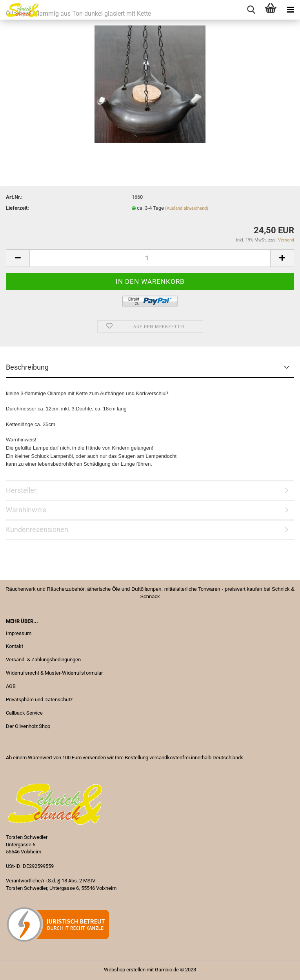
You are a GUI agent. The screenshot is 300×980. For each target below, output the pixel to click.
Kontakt (15, 646)
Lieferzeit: (17, 208)
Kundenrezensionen (37, 529)
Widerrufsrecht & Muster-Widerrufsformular (54, 673)
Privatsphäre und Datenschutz (39, 700)
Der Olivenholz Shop (28, 726)
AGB (11, 686)
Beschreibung (27, 367)
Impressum (19, 633)
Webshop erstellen (125, 970)
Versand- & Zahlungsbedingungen (43, 660)
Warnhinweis (26, 510)
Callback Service (24, 713)
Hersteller (21, 490)
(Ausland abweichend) (187, 208)
